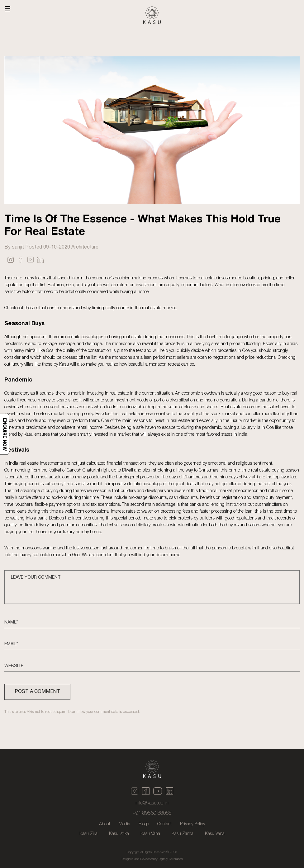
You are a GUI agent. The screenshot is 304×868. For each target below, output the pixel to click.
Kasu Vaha (150, 834)
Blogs (144, 824)
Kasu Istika (119, 834)
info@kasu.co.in (152, 803)
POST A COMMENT (37, 692)
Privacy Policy (192, 824)
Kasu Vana (215, 834)
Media (124, 824)
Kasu (63, 364)
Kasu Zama (183, 834)
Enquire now (5, 434)
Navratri (251, 477)
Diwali (128, 470)
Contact (164, 824)
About (105, 824)
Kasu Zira (88, 834)
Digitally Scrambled (171, 859)
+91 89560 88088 (152, 813)
